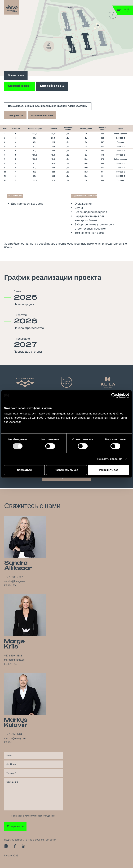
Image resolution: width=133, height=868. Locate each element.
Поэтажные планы (44, 115)
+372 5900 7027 (14, 577)
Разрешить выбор (66, 470)
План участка (16, 115)
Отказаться (24, 470)
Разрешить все (109, 470)
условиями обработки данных (40, 816)
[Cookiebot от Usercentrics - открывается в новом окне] (114, 395)
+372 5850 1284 (13, 734)
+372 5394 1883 (13, 655)
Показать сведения (110, 459)
